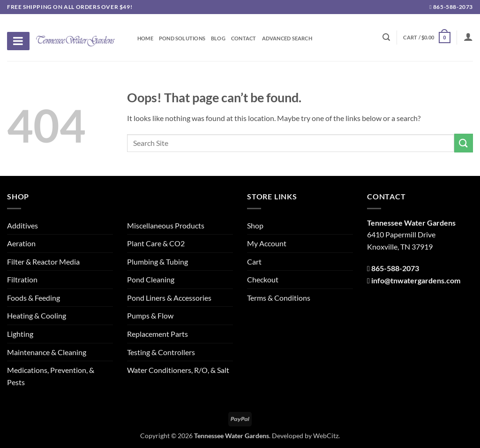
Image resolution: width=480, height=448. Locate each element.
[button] (427, 37)
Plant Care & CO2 (156, 243)
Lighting (20, 334)
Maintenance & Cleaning (47, 352)
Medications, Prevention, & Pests (51, 376)
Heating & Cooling (37, 315)
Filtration (22, 279)
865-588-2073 (451, 7)
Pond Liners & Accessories (169, 298)
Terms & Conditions (279, 298)
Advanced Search (287, 38)
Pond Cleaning (151, 279)
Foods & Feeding (34, 298)
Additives (22, 225)
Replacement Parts (157, 334)
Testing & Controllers (161, 352)
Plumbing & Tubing (157, 262)
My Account (267, 243)
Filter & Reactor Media (43, 262)
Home (145, 38)
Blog (218, 38)
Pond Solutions (182, 38)
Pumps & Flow (150, 315)
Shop (255, 225)
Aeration (21, 243)
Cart (254, 262)
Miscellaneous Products (166, 225)
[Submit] (464, 143)
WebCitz (326, 436)
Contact (244, 38)
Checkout (263, 279)
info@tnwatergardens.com (416, 280)
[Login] (468, 37)
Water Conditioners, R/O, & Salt (178, 370)
